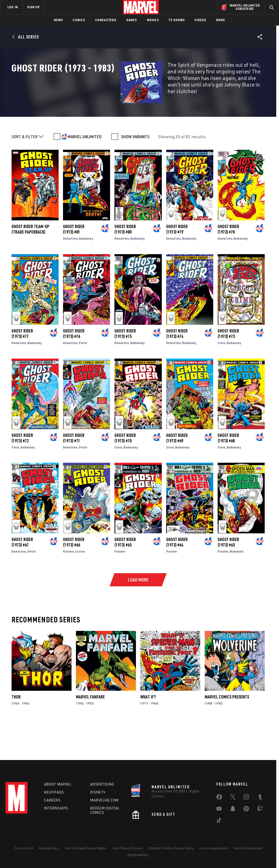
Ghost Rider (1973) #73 (228, 366)
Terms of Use (24, 848)
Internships (56, 808)
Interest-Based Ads (248, 848)
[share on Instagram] (246, 798)
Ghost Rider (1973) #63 (228, 575)
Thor (16, 730)
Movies (153, 20)
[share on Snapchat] (233, 810)
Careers (52, 800)
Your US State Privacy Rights (85, 848)
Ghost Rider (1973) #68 (228, 470)
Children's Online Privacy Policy (171, 848)
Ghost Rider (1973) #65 (125, 575)
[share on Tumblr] (260, 798)
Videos (200, 20)
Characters (106, 20)
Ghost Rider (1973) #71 (74, 470)
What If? (148, 730)
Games (132, 20)
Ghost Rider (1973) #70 (125, 470)
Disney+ (98, 792)
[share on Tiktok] (219, 821)
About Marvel (58, 784)
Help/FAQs (54, 792)
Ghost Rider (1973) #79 (177, 262)
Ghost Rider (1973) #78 (228, 262)
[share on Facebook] (219, 798)
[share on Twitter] (233, 798)
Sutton (80, 584)
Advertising (102, 784)
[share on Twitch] (260, 810)
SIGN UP (33, 7)
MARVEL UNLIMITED (85, 169)
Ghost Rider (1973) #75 (125, 366)
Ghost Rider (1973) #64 (177, 575)
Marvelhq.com (104, 800)
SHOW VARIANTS (135, 169)
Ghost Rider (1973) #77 (22, 366)
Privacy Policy (49, 848)
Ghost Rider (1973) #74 (177, 366)
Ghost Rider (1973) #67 (22, 575)
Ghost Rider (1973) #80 (125, 262)
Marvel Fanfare (90, 730)
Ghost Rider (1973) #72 (22, 470)
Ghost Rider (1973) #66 (74, 575)
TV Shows (177, 20)
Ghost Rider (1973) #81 (74, 262)
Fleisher (68, 584)
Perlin (83, 375)
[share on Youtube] (219, 810)
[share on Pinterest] (246, 810)
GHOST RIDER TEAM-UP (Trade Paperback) (30, 262)
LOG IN (13, 7)
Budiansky (86, 271)
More (221, 20)
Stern (221, 375)
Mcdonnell (237, 584)
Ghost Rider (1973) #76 (74, 366)
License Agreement (214, 848)
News (58, 20)
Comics (79, 20)
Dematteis (70, 271)
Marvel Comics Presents (227, 730)
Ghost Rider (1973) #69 (177, 470)
